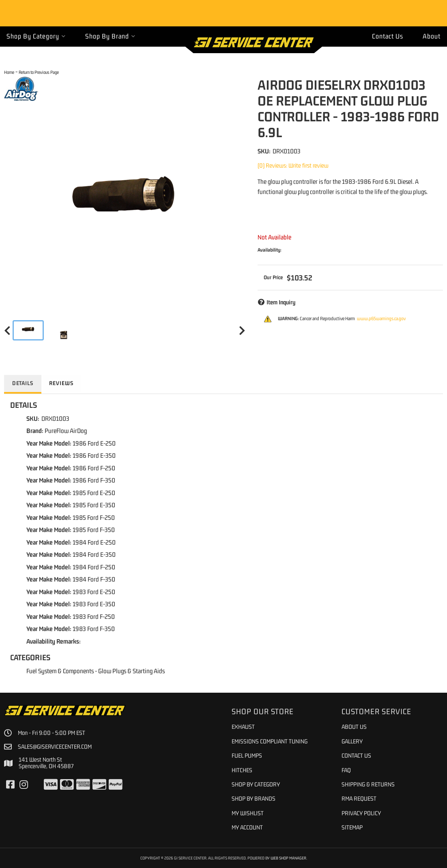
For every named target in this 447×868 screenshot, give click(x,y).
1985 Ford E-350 (94, 505)
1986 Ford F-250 (94, 468)
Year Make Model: (49, 443)
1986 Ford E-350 (94, 455)
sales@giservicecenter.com (55, 747)
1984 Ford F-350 (94, 579)
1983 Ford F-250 (94, 616)
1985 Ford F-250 (94, 517)
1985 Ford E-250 (94, 493)
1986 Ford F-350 (94, 480)
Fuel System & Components (60, 671)
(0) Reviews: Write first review (293, 165)
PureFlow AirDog (66, 431)
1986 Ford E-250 (94, 443)
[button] (36, 36)
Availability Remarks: (54, 641)
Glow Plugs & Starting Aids (131, 671)
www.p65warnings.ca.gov (381, 319)
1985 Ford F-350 (94, 530)
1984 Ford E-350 (94, 554)
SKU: (264, 151)
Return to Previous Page (39, 72)
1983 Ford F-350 (94, 629)
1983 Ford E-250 (94, 592)
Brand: (35, 431)
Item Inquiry (281, 302)
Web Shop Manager (288, 858)
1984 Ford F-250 (94, 567)
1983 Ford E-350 (94, 604)
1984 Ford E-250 (94, 542)
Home (9, 72)
